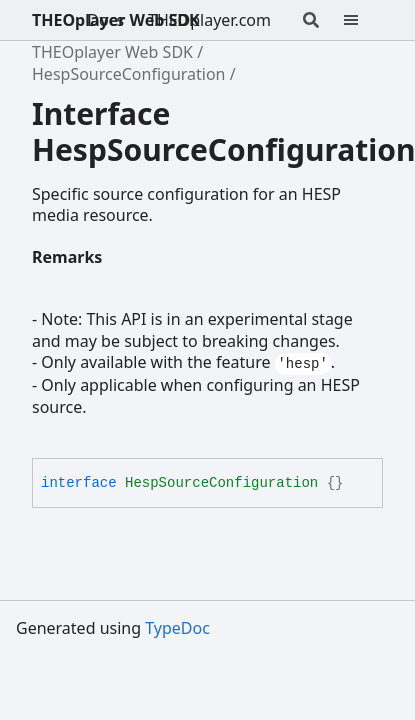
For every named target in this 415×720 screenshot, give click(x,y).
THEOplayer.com (209, 20)
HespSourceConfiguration (129, 74)
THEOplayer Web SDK (116, 20)
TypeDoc (177, 628)
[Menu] (363, 20)
